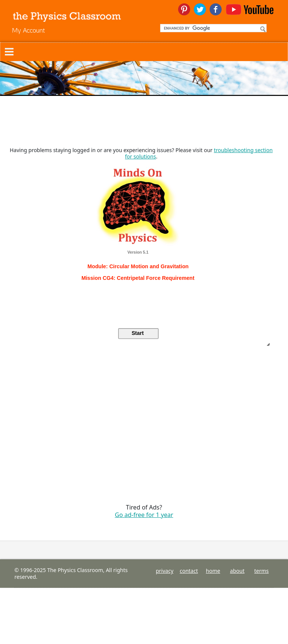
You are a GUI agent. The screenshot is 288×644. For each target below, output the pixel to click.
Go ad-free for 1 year (144, 515)
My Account (28, 30)
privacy (164, 571)
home (213, 571)
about (237, 571)
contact (189, 571)
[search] (213, 28)
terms (262, 571)
